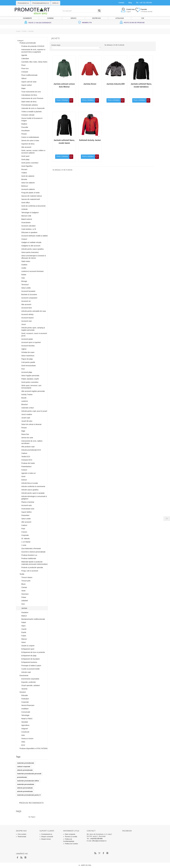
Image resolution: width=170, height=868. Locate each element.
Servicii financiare (28, 705)
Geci (23, 604)
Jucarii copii (26, 418)
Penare (24, 134)
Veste (23, 591)
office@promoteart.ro (99, 841)
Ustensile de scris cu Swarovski (33, 108)
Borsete (24, 179)
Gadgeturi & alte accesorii (31, 246)
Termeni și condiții (70, 837)
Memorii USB (26, 216)
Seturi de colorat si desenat (31, 424)
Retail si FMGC (27, 719)
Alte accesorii (26, 147)
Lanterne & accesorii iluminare (32, 271)
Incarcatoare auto (28, 509)
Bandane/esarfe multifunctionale (33, 619)
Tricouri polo (26, 581)
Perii (23, 369)
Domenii (50, 18)
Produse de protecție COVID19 (33, 46)
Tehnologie (25, 715)
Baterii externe (27, 219)
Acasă (18, 31)
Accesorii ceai (26, 321)
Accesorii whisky (27, 314)
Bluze (23, 584)
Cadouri (24, 453)
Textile (24, 31)
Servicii (73, 18)
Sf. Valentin (26, 539)
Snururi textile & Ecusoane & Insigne (32, 119)
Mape (23, 88)
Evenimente (27, 18)
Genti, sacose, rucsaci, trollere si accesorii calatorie (33, 152)
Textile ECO (26, 457)
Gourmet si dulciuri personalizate (33, 552)
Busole (24, 398)
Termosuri (25, 285)
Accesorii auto (27, 505)
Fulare (24, 636)
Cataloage (120, 18)
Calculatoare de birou (29, 95)
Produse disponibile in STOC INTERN (34, 748)
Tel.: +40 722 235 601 (144, 3)
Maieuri (24, 616)
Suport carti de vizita (29, 82)
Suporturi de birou (28, 144)
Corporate (25, 535)
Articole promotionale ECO (31, 450)
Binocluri (25, 404)
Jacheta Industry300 (116, 84)
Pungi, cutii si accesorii (30, 571)
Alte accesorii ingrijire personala (33, 391)
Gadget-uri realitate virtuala (31, 242)
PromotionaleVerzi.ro (41, 3)
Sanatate (25, 722)
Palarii (24, 622)
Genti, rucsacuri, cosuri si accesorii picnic (34, 335)
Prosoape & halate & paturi (31, 666)
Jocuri (24, 324)
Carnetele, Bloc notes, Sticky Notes (34, 62)
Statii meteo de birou (29, 102)
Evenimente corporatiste (30, 679)
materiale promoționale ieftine (28, 781)
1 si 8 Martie (26, 542)
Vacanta (24, 689)
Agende (24, 55)
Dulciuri (24, 480)
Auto (23, 735)
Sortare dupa (56, 45)
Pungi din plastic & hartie (30, 193)
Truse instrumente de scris (31, 92)
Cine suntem (21, 834)
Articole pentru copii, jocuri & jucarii (34, 411)
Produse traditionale (29, 558)
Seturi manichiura (28, 356)
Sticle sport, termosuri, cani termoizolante (31, 387)
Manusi (24, 639)
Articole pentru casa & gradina (32, 249)
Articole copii (26, 672)
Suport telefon (27, 512)
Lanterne (25, 401)
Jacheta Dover (90, 84)
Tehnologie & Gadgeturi (30, 213)
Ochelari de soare (28, 352)
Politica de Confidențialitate (69, 840)
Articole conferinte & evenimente (33, 486)
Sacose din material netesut (32, 196)
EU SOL (89, 865)
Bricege (24, 281)
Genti (23, 476)
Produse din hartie (28, 463)
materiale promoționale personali (29, 774)
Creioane (25, 72)
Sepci (23, 626)
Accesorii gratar (27, 339)
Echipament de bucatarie (31, 659)
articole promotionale (25, 791)
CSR (143, 18)
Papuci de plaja (27, 359)
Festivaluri (25, 699)
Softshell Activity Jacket (90, 140)
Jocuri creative (27, 414)
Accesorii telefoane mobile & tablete (35, 236)
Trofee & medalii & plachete (31, 112)
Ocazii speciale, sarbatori (31, 685)
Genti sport (25, 156)
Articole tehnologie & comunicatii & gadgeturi (34, 498)
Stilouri (24, 78)
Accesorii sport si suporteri (31, 342)
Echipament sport (28, 649)
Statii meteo (26, 261)
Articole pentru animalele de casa (34, 311)
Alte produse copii (28, 447)
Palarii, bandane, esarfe (30, 379)
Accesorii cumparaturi (29, 298)
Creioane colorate (28, 115)
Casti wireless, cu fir (29, 229)
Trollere (24, 173)
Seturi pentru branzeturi (30, 252)
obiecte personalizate (25, 788)
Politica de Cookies (71, 844)
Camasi (24, 587)
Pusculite (25, 127)
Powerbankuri (26, 467)
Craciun (24, 532)
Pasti (23, 529)
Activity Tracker (27, 394)
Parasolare (25, 515)
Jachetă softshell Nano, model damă (64, 142)
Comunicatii (26, 712)
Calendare (25, 59)
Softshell (25, 601)
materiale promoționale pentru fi (29, 795)
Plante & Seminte (28, 502)
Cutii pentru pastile (28, 362)
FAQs (19, 811)
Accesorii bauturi (28, 318)
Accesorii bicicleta (28, 346)
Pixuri (23, 65)
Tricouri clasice (27, 577)
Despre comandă (46, 837)
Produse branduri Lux (29, 555)
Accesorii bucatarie (28, 291)
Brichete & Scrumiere (29, 295)
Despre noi (96, 18)
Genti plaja (25, 159)
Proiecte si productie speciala (32, 567)
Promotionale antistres (30, 105)
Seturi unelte (26, 288)
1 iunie (24, 545)
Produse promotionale (28, 43)
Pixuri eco (25, 68)
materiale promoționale (26, 763)
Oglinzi (24, 349)
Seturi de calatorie (28, 183)
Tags (18, 757)
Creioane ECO (27, 460)
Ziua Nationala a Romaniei (31, 548)
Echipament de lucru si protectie (33, 652)
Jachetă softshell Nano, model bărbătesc (141, 85)
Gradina (24, 265)
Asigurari (25, 729)
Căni (23, 278)
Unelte (24, 268)
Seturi (24, 642)
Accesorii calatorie (28, 189)
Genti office (26, 203)
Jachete (24, 608)
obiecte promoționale (25, 770)
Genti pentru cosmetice (30, 163)
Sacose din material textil (31, 199)
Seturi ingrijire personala (30, 376)
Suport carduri (27, 85)
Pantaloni (25, 612)
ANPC (83, 865)
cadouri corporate (24, 767)
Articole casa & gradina (30, 490)
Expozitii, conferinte (29, 682)
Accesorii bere (27, 308)
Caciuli (24, 629)
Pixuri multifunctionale (29, 75)
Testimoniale (21, 837)
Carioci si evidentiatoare (30, 137)
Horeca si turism (27, 739)
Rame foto (25, 434)
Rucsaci (24, 169)
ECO (23, 745)
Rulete (24, 275)
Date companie (69, 834)
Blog (130, 3)
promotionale (22, 777)
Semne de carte (27, 438)
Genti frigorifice (27, 166)
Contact (121, 3)
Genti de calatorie (28, 176)
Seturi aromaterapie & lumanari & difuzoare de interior (34, 257)
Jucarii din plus (27, 421)
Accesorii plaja (27, 372)
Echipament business (29, 662)
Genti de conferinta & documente (33, 206)
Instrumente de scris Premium (32, 98)
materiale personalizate (26, 784)
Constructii (25, 732)
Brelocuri (25, 186)
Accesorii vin (26, 301)
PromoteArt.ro (23, 3)
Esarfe (24, 632)
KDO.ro (55, 3)
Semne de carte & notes (30, 141)
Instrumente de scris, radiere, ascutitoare (32, 442)
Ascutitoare (25, 131)
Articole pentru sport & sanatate (33, 493)
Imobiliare (25, 709)
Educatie (25, 695)
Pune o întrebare (62, 100)
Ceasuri (24, 239)
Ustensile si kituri (28, 408)
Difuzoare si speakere (29, 232)
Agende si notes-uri (29, 473)
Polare (24, 597)
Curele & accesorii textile (30, 669)
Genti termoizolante (29, 366)
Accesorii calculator (29, 226)
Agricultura (25, 725)
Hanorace (25, 594)
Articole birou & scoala (30, 483)
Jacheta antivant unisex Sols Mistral (64, 85)
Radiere (24, 124)
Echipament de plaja (29, 656)
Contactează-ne (46, 834)
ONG (23, 742)
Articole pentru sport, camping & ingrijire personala (33, 329)
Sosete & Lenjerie (28, 646)
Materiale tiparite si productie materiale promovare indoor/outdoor (35, 563)
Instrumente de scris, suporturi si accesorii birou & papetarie (33, 51)
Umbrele (24, 209)
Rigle (23, 431)
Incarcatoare (26, 222)
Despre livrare (45, 839)
